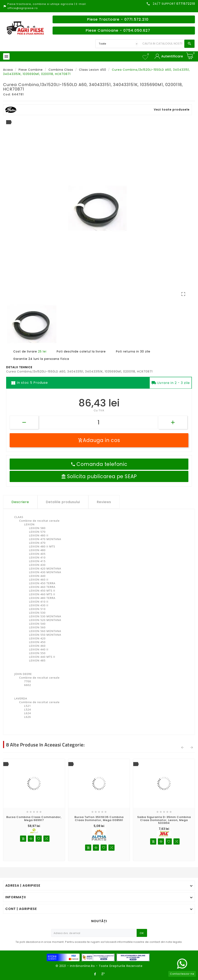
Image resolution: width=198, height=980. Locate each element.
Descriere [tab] (20, 502)
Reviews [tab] (104, 502)
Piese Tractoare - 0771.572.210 (118, 19)
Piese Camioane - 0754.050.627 (118, 30)
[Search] (162, 44)
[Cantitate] (98, 422)
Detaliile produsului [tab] (63, 502)
